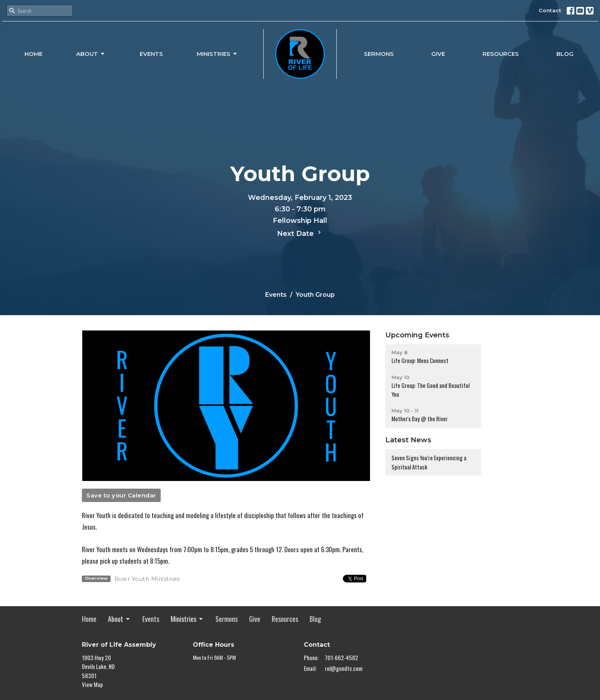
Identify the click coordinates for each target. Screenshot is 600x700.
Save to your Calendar (121, 495)
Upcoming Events (417, 335)
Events (151, 54)
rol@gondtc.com (344, 668)
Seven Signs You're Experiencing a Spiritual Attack (429, 462)
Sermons (379, 54)
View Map (92, 684)
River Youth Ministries (147, 579)
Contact (550, 10)
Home (33, 54)
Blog (565, 54)
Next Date (300, 233)
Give (438, 54)
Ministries (217, 54)
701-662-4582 (342, 657)
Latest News (408, 440)
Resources (501, 54)
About (91, 54)
